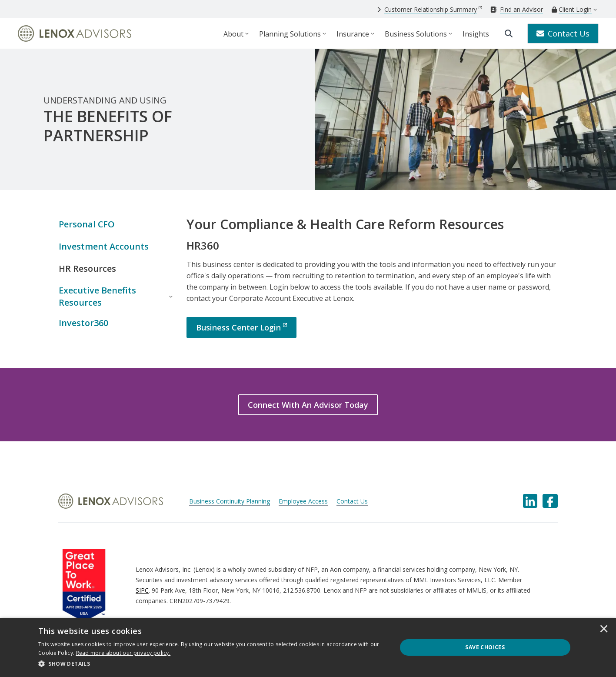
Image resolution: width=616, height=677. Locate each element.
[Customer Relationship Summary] (429, 9)
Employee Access (303, 502)
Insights (476, 34)
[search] (509, 33)
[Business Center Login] (241, 327)
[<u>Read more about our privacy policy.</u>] (123, 653)
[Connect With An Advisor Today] (308, 405)
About (233, 34)
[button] (212, 664)
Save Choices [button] (485, 647)
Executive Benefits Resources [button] (97, 297)
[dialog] (308, 647)
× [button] (604, 630)
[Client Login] (572, 10)
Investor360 (83, 323)
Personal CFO (87, 224)
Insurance (353, 34)
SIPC (142, 591)
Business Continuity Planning (230, 502)
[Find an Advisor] (517, 9)
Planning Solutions (290, 34)
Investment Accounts (104, 246)
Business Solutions (416, 34)
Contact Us (563, 33)
